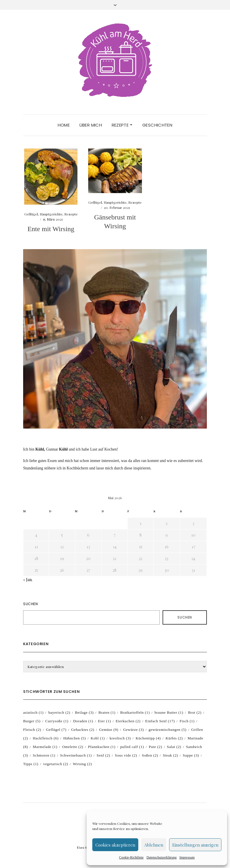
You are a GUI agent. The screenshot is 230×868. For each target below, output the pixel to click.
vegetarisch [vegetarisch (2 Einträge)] (56, 764)
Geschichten (157, 125)
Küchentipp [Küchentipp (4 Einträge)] (148, 738)
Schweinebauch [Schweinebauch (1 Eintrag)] (76, 755)
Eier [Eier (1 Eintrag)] (104, 721)
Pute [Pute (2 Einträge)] (156, 747)
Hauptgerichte (51, 214)
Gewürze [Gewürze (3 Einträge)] (133, 730)
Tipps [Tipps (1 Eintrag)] (31, 764)
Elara (81, 847)
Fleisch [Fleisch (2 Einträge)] (32, 730)
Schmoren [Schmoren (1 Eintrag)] (44, 755)
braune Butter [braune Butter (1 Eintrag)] (169, 712)
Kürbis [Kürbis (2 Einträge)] (174, 738)
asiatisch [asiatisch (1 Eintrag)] (33, 712)
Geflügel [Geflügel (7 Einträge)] (56, 730)
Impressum (187, 857)
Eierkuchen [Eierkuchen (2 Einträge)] (128, 721)
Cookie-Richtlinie (131, 857)
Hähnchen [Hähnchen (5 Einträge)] (75, 738)
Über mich (91, 125)
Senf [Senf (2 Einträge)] (103, 755)
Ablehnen (154, 845)
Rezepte (122, 125)
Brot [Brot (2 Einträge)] (195, 712)
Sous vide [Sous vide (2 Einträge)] (126, 755)
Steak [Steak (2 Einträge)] (170, 755)
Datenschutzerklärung (162, 857)
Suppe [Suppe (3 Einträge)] (191, 755)
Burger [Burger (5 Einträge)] (32, 721)
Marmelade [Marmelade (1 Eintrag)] (45, 747)
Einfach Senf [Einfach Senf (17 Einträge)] (160, 721)
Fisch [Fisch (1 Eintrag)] (187, 721)
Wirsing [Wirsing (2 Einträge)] (82, 764)
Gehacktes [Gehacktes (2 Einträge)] (83, 730)
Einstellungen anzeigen (195, 845)
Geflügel (31, 214)
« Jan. (28, 580)
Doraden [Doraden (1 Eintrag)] (83, 721)
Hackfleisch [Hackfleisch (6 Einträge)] (46, 738)
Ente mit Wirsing (51, 229)
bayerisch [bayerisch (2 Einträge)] (59, 712)
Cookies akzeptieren (115, 845)
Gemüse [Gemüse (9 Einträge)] (109, 730)
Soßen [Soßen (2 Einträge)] (150, 755)
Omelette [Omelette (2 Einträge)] (73, 747)
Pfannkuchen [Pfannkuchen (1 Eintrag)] (102, 747)
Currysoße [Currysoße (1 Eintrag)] (57, 721)
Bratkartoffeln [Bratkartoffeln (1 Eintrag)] (135, 712)
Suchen (31, 604)
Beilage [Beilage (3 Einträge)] (84, 712)
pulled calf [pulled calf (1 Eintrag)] (132, 747)
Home (64, 125)
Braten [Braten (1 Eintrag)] (107, 712)
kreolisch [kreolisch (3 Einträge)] (120, 738)
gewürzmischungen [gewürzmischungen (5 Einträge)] (168, 730)
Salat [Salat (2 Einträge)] (174, 747)
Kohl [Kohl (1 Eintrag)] (98, 738)
